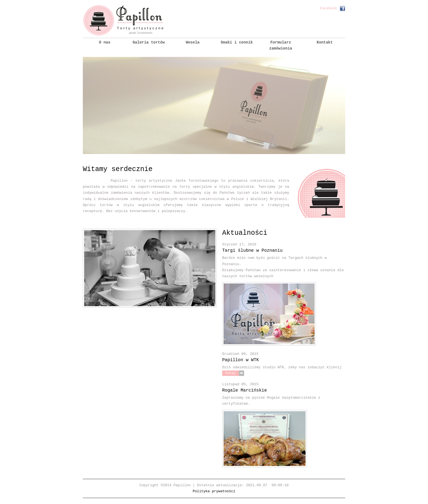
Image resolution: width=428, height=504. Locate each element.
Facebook (329, 8)
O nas (105, 42)
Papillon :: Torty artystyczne (124, 20)
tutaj (230, 373)
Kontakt (325, 42)
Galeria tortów (149, 42)
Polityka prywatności (214, 491)
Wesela (193, 42)
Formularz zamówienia (281, 45)
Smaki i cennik (237, 42)
